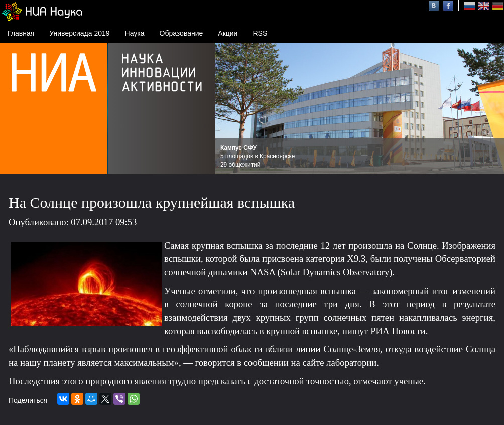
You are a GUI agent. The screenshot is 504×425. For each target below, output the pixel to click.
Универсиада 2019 (79, 33)
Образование (181, 33)
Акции (228, 33)
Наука (135, 33)
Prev (228, 109)
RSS (260, 33)
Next (491, 109)
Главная (21, 33)
